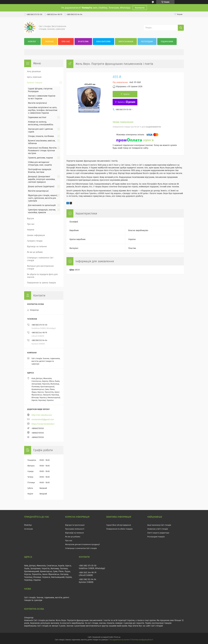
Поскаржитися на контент (120, 640)
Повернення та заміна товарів (41, 283)
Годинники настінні (37, 117)
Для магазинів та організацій (42, 205)
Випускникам (126, 42)
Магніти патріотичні (37, 103)
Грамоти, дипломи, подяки (40, 158)
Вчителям (83, 42)
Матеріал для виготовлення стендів (40, 267)
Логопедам (147, 42)
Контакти (140, 8)
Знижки (49, 42)
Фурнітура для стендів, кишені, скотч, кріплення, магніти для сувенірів (43, 198)
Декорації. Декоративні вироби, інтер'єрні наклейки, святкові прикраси (42, 179)
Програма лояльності (75, 529)
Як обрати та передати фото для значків (42, 276)
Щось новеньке (34, 77)
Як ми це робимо (35, 252)
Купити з (126, 102)
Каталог (32, 42)
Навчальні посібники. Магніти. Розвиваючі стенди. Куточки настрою (42, 151)
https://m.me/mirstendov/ (43, 424)
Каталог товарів (35, 83)
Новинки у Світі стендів (158, 529)
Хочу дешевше (34, 71)
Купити (126, 94)
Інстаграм (28, 529)
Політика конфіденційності (142, 640)
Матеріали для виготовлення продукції (82, 544)
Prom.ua (117, 637)
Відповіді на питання (37, 247)
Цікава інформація (36, 235)
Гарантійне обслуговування (119, 525)
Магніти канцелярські (38, 191)
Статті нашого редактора (158, 533)
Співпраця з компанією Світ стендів (40, 259)
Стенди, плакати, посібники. (41, 136)
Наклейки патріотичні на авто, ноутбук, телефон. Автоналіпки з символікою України (43, 110)
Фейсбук (28, 525)
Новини (31, 230)
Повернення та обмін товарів (119, 529)
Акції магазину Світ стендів (159, 525)
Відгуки (30, 219)
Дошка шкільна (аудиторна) (41, 186)
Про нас (66, 42)
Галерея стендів (35, 241)
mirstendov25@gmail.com (43, 419)
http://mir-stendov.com (42, 415)
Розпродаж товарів (156, 537)
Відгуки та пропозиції (75, 525)
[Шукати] (181, 28)
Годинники (167, 42)
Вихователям (103, 42)
